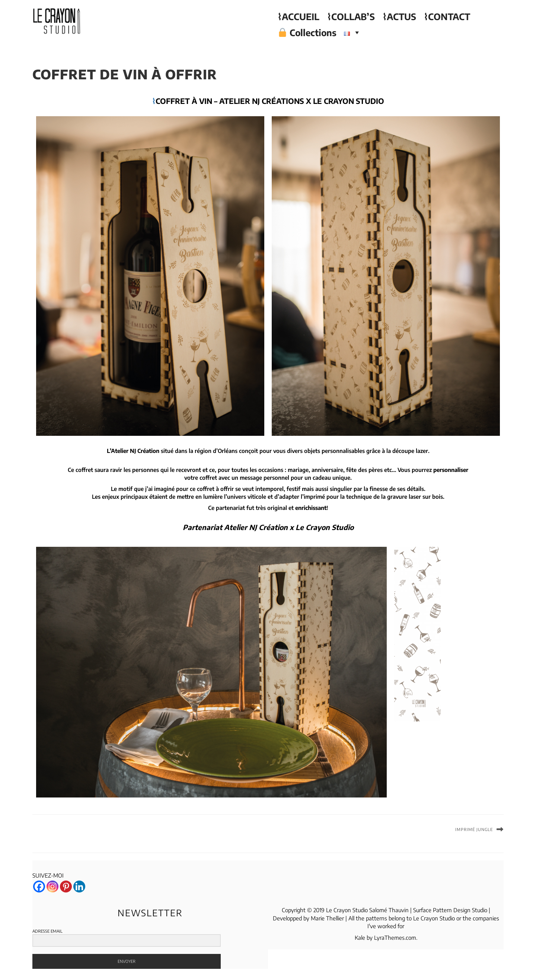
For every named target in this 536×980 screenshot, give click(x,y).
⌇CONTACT (447, 16)
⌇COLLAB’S (351, 16)
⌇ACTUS (399, 16)
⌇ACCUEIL (298, 16)
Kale (360, 938)
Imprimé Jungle (474, 829)
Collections (307, 32)
